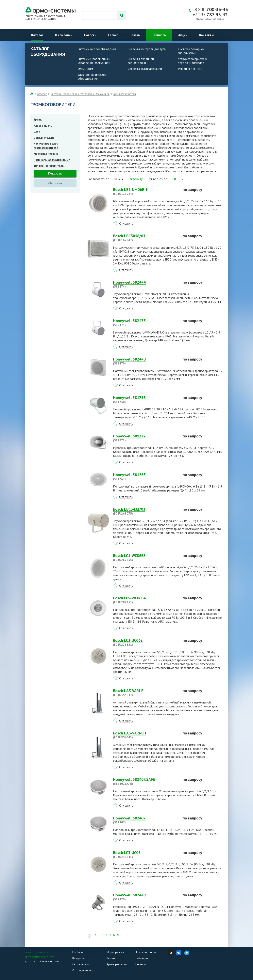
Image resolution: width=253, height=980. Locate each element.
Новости (90, 35)
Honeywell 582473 (145, 323)
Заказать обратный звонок (210, 19)
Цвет (37, 132)
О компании (64, 35)
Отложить (126, 223)
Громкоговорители (125, 94)
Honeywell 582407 (145, 820)
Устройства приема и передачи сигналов (192, 61)
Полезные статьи (146, 952)
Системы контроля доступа (147, 49)
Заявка (135, 35)
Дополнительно (44, 138)
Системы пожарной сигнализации (191, 51)
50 (192, 179)
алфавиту (136, 179)
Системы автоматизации (145, 69)
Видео (111, 958)
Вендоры (78, 958)
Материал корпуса (46, 154)
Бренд (38, 120)
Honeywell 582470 (145, 361)
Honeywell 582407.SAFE (145, 781)
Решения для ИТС (190, 69)
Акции (183, 35)
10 (174, 179)
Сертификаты (81, 964)
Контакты (206, 35)
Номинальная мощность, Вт (52, 160)
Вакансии (141, 964)
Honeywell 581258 (145, 400)
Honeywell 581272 (145, 438)
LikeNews (78, 952)
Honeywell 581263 (145, 477)
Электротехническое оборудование (92, 77)
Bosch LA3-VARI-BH (145, 735)
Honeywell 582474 (145, 284)
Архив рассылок (117, 964)
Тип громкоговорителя (49, 166)
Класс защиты (43, 126)
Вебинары (159, 35)
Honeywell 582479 (145, 897)
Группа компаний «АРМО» (40, 957)
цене (118, 179)
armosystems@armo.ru (38, 952)
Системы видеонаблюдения (97, 49)
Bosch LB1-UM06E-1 (145, 192)
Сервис (113, 35)
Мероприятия (115, 952)
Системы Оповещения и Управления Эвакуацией (94, 61)
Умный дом (85, 69)
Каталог (37, 35)
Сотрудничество (83, 970)
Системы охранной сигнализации (141, 61)
